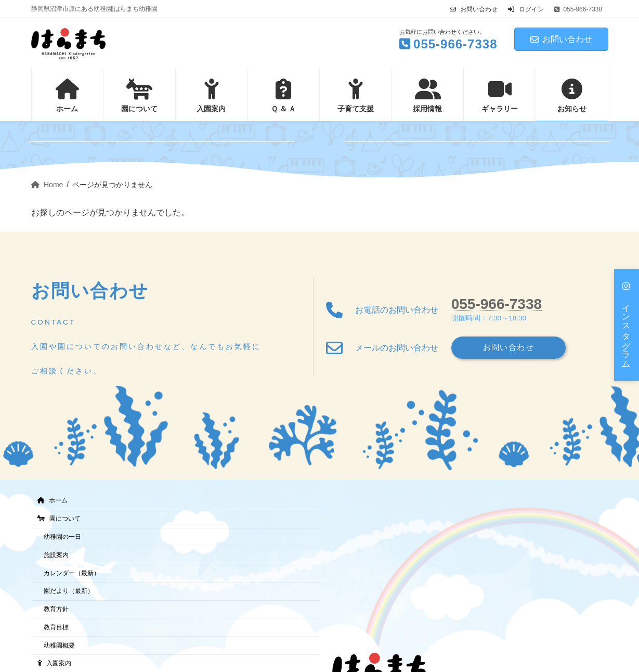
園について (59, 519)
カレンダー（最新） (72, 573)
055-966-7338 (497, 303)
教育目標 (56, 627)
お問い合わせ (474, 9)
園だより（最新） (69, 591)
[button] (627, 325)
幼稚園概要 (59, 645)
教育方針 (56, 609)
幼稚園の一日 (62, 537)
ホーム (53, 500)
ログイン (526, 9)
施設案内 (56, 555)
